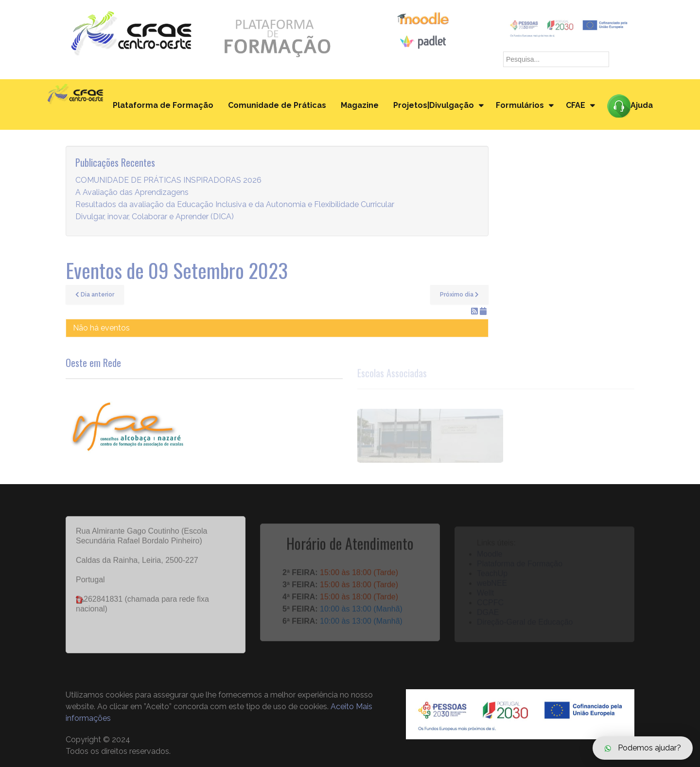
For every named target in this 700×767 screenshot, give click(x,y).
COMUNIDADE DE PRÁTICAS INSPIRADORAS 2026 (168, 181)
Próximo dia (459, 295)
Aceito (342, 706)
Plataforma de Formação (163, 105)
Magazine (360, 105)
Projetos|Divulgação (434, 105)
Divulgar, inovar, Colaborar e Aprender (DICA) (155, 217)
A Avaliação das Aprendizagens (132, 193)
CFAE (576, 105)
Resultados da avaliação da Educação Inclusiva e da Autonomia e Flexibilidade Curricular (235, 205)
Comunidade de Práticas (277, 105)
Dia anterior (95, 295)
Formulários (520, 105)
